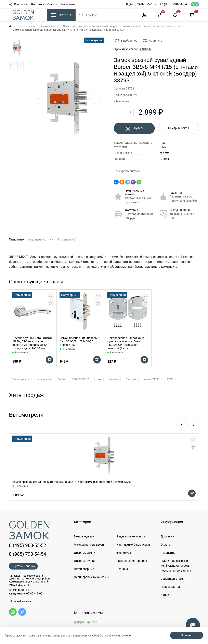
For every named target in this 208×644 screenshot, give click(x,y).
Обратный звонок (23, 566)
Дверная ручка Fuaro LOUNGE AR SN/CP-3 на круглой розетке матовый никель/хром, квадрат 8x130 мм (32, 343)
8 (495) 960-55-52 (139, 4)
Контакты (21, 4)
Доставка (37, 4)
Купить (134, 128)
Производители (171, 587)
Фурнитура (124, 553)
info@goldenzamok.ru (22, 602)
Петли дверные (84, 569)
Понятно (187, 635)
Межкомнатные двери (89, 545)
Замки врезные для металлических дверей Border (153, 26)
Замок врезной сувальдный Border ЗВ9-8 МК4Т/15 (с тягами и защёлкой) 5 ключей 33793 (72, 482)
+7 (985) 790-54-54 (173, 4)
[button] (95, 98)
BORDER (145, 49)
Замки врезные (49, 26)
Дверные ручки (84, 561)
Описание (16, 239)
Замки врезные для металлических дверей (90, 26)
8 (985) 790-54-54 (28, 554)
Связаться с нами (173, 579)
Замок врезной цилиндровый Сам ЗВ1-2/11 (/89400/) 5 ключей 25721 (80, 341)
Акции (165, 595)
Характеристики (41, 239)
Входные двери (84, 536)
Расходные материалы (132, 561)
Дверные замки (26, 26)
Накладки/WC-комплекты (134, 545)
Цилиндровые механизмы (91, 577)
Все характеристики (127, 171)
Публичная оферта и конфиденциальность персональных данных (176, 566)
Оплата (52, 4)
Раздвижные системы (131, 536)
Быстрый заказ (179, 128)
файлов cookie (120, 635)
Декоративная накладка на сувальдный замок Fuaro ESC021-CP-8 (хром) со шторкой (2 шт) (126, 343)
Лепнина (122, 569)
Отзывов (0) (67, 239)
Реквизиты (68, 4)
